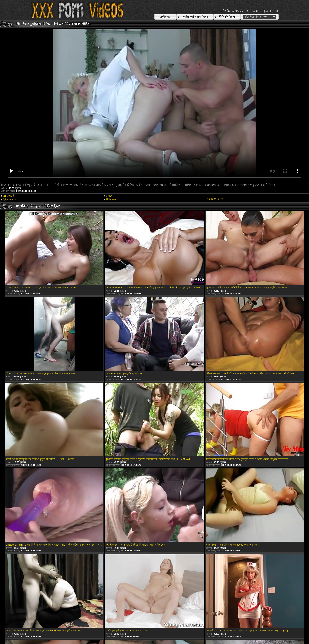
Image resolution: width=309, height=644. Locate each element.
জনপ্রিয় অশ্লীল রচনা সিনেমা (195, 17)
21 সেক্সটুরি (9, 196)
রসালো (110, 196)
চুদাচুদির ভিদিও (216, 199)
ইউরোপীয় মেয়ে (11, 200)
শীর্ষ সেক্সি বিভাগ (227, 17)
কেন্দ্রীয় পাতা (165, 17)
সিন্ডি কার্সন (111, 200)
